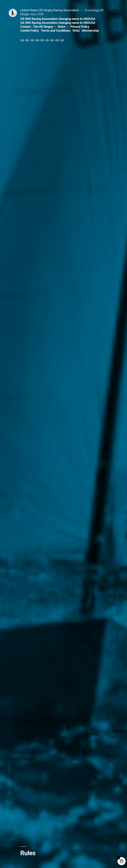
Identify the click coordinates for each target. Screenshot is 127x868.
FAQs (76, 31)
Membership (90, 31)
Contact (26, 27)
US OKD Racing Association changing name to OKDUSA (58, 19)
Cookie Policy (29, 31)
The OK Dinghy (43, 27)
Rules (62, 27)
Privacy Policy (80, 27)
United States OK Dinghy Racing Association (50, 10)
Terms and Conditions (56, 31)
